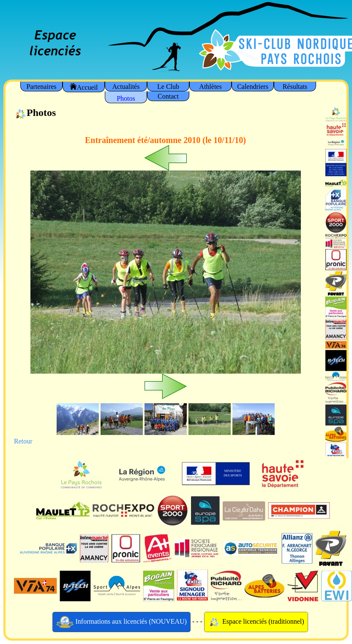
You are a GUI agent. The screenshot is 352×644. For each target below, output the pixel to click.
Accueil (84, 87)
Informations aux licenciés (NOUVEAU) (121, 622)
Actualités (126, 87)
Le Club (168, 87)
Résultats (295, 87)
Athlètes (210, 87)
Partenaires (41, 87)
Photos (126, 98)
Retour (23, 441)
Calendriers (253, 87)
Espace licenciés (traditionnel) (256, 622)
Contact (168, 96)
